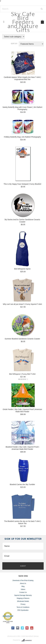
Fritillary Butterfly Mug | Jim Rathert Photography (22, 137)
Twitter (22, 628)
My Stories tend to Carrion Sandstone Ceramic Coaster (22, 221)
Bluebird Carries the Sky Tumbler (22, 484)
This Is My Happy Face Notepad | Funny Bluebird (22, 184)
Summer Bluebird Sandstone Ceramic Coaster (22, 339)
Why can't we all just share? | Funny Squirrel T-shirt (22, 304)
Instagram (18, 628)
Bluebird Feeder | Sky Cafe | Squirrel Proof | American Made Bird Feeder (22, 448)
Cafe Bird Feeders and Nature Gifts (23, 22)
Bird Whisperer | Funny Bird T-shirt (22, 374)
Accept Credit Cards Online (8, 622)
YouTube (32, 628)
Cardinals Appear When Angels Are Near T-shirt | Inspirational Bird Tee (22, 78)
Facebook (13, 628)
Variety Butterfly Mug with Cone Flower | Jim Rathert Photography (22, 108)
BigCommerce (27, 640)
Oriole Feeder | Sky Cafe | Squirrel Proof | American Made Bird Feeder (22, 410)
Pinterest (27, 628)
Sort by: (14, 44)
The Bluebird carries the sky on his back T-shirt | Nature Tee (22, 522)
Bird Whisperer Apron (22, 269)
